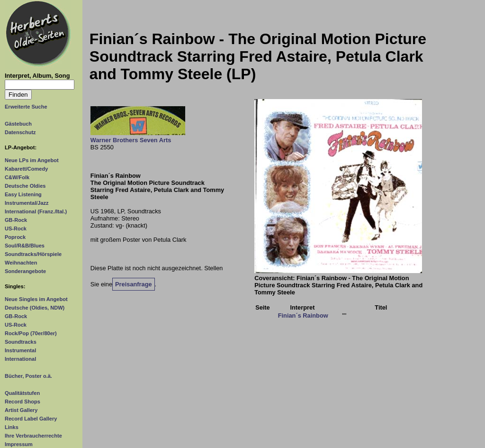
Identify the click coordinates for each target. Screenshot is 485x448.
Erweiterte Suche (26, 107)
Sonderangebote (25, 271)
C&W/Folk (17, 177)
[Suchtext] (40, 85)
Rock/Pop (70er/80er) (31, 333)
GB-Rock (16, 220)
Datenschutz (20, 132)
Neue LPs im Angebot (32, 160)
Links (12, 427)
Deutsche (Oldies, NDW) (35, 308)
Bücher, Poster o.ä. (28, 376)
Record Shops (22, 402)
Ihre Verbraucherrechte (33, 436)
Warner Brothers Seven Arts (131, 140)
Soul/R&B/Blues (25, 246)
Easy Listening (23, 194)
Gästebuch (18, 124)
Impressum (19, 444)
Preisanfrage (134, 284)
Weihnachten (21, 263)
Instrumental (20, 350)
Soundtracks (21, 342)
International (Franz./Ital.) (36, 211)
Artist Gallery (21, 410)
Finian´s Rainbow (303, 315)
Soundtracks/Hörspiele (33, 254)
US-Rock (16, 229)
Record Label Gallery (31, 419)
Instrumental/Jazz (27, 203)
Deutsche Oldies (25, 186)
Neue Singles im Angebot (36, 299)
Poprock (15, 237)
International (20, 359)
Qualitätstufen (22, 393)
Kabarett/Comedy (26, 169)
